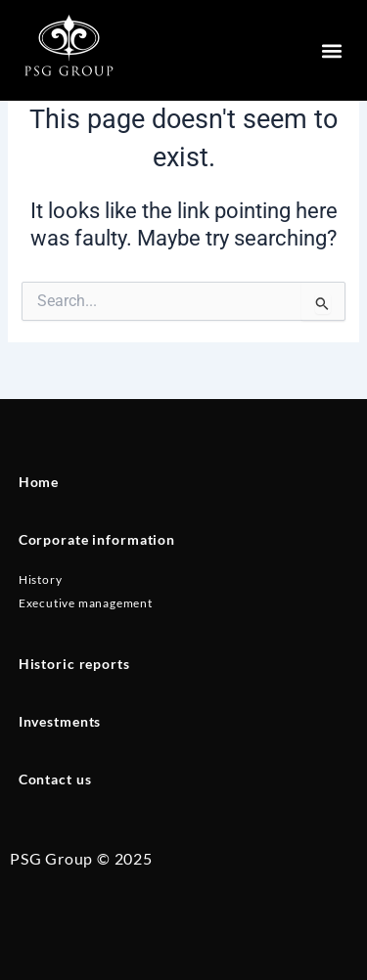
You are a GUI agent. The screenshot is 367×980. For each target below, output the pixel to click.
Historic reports (74, 664)
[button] (331, 50)
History (41, 579)
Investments (60, 721)
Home (39, 482)
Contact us (55, 779)
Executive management (86, 603)
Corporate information (97, 539)
